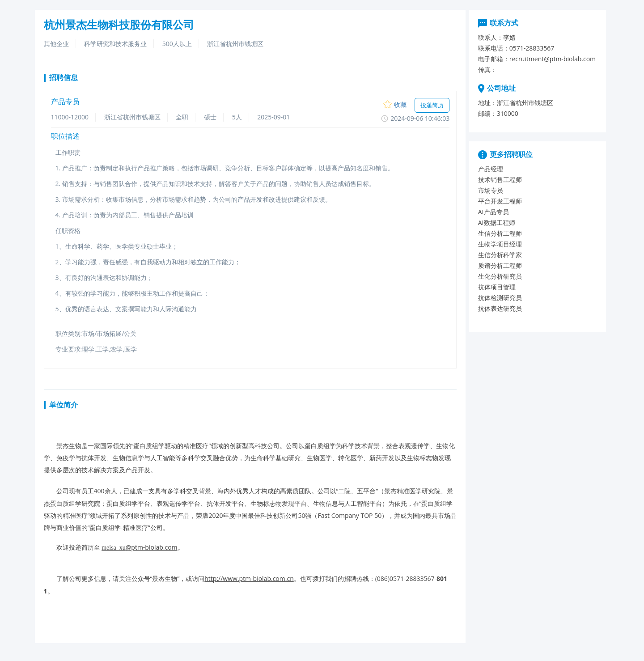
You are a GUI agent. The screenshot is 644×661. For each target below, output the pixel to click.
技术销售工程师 (500, 180)
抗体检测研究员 (500, 298)
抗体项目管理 (497, 287)
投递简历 (432, 105)
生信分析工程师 (500, 233)
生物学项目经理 (500, 244)
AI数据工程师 (497, 222)
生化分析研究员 (500, 276)
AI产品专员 (494, 212)
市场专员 (491, 190)
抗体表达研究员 (500, 308)
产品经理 (491, 169)
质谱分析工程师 (500, 265)
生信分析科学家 (500, 255)
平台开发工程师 (500, 201)
